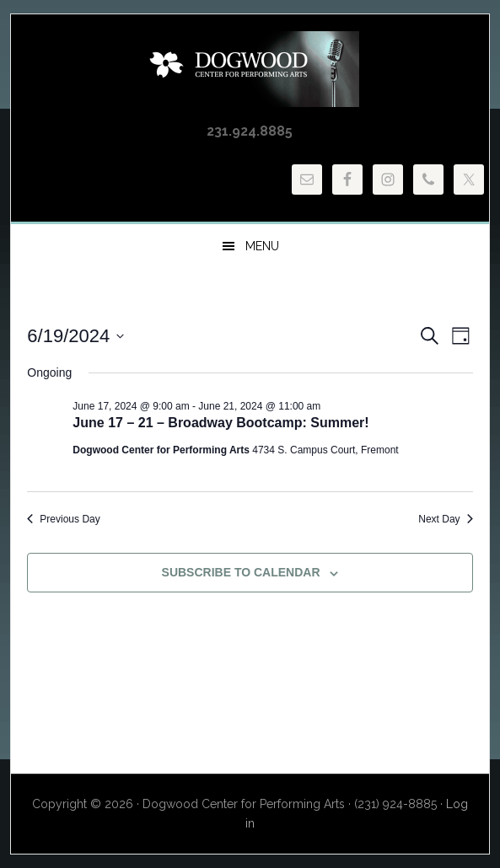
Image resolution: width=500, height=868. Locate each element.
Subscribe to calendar (241, 572)
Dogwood (250, 69)
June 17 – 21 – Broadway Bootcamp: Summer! (220, 423)
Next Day (445, 519)
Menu (262, 246)
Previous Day (63, 519)
